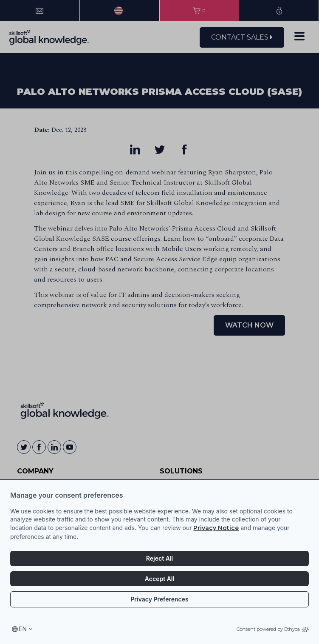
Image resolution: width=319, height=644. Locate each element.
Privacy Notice (216, 528)
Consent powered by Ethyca (273, 629)
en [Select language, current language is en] (23, 629)
